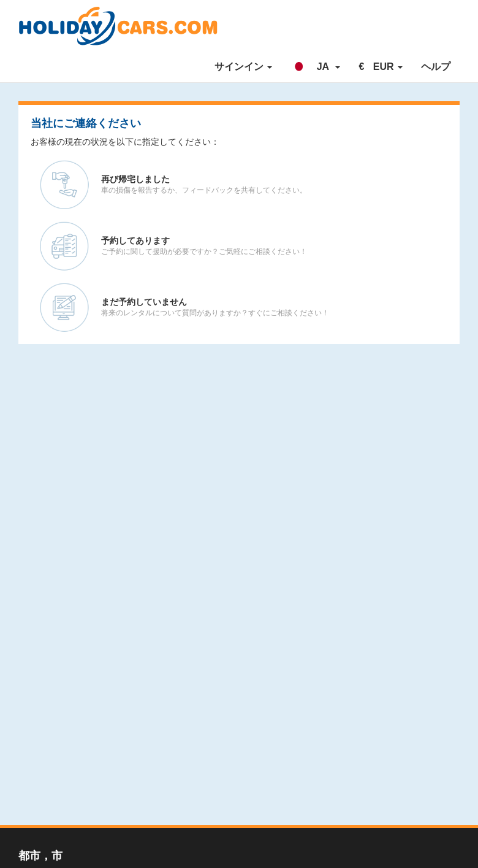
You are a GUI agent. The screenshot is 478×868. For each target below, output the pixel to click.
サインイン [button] (243, 67)
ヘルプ (436, 67)
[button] (315, 67)
